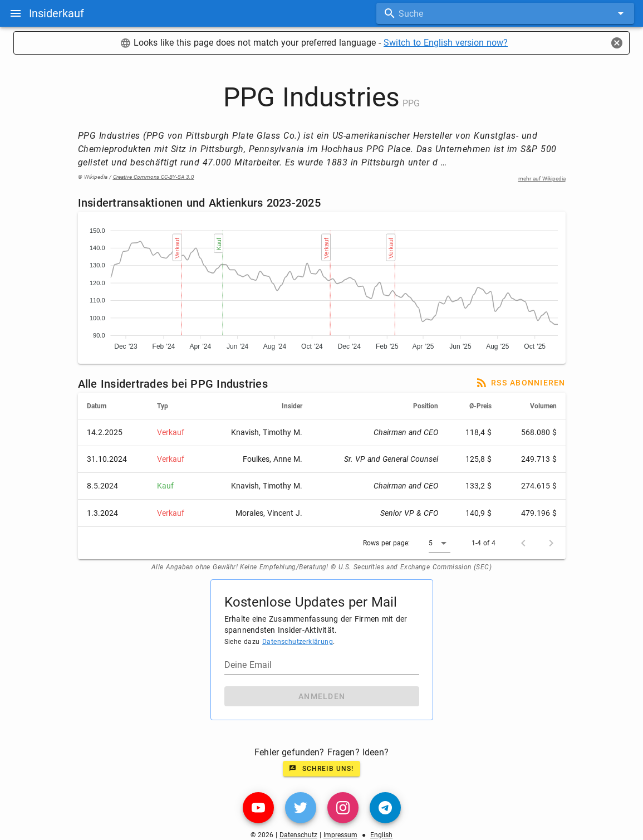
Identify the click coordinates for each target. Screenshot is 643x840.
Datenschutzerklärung (298, 642)
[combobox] (505, 13)
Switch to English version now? (446, 43)
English (381, 835)
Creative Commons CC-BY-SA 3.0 (154, 177)
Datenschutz (298, 835)
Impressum (340, 835)
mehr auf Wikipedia (542, 179)
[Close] (617, 43)
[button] (440, 543)
